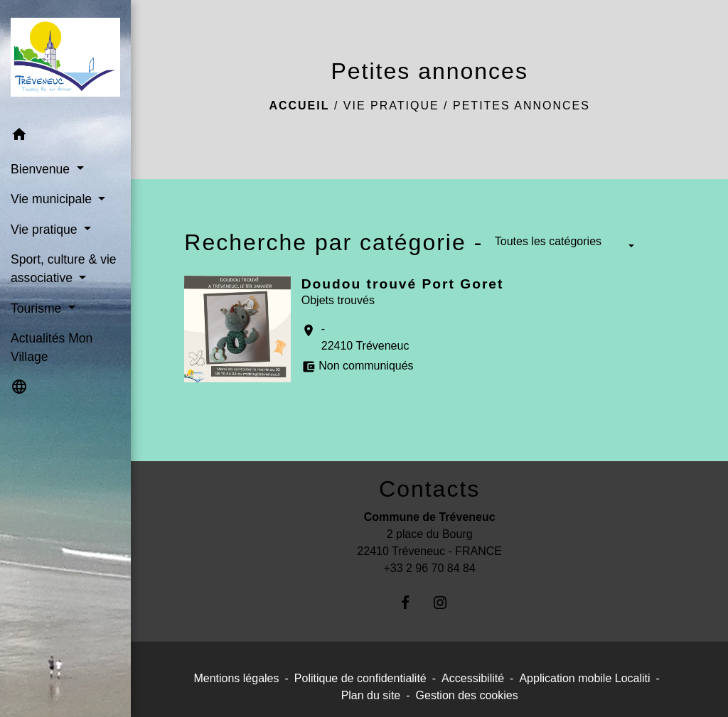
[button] (65, 137)
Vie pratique (391, 106)
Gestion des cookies (467, 695)
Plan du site (371, 695)
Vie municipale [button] (53, 199)
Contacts (429, 489)
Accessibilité (473, 678)
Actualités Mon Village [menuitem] (52, 347)
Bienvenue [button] (42, 169)
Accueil (299, 106)
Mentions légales (236, 678)
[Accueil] (65, 60)
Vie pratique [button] (45, 230)
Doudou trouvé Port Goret (403, 284)
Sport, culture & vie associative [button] (64, 269)
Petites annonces (521, 106)
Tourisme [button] (38, 308)
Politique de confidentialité (360, 678)
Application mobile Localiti (584, 678)
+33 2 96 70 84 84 (429, 568)
